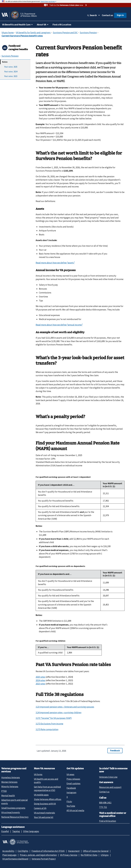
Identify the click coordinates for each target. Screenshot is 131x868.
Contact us (107, 15)
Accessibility (8, 851)
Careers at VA (40, 808)
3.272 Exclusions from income (49, 724)
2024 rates (40, 680)
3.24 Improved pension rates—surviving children (59, 713)
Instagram (71, 793)
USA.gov (105, 855)
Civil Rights (23, 851)
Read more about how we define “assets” (55, 263)
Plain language (9, 855)
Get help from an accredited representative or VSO (47, 788)
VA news (70, 774)
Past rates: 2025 (11, 67)
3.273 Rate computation (47, 729)
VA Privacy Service (69, 855)
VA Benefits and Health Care (16, 25)
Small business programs (13, 808)
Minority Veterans (10, 787)
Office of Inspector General (96, 851)
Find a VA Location (62, 25)
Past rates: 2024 (11, 72)
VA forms (38, 774)
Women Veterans (9, 782)
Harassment (74, 851)
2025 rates (40, 677)
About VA (42, 25)
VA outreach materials (44, 813)
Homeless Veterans (11, 778)
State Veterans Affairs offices (48, 799)
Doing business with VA (45, 804)
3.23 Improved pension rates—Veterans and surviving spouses (65, 707)
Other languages (31, 831)
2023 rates (40, 684)
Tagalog (16, 831)
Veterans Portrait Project (44, 859)
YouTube (71, 806)
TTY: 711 (103, 807)
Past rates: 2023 (11, 76)
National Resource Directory (15, 817)
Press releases (73, 779)
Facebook (71, 788)
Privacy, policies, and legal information (38, 855)
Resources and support (110, 787)
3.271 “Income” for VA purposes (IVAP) (54, 718)
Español (5, 831)
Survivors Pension (10, 56)
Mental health (8, 796)
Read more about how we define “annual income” (59, 325)
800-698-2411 (105, 803)
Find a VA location (108, 821)
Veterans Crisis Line (108, 777)
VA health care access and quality (46, 781)
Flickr (69, 802)
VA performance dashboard (15, 859)
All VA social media (75, 810)
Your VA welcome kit (44, 817)
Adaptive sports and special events (15, 802)
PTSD (4, 791)
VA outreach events (11, 812)
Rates (5, 62)
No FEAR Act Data (89, 855)
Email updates (73, 783)
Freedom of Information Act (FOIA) (48, 851)
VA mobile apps (41, 795)
